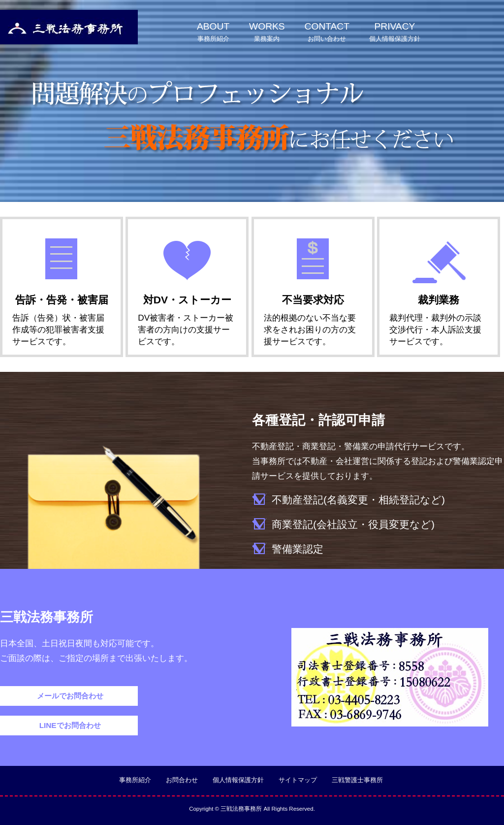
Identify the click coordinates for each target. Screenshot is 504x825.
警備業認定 (298, 549)
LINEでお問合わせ (69, 725)
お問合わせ (182, 780)
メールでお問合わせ (69, 696)
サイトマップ (298, 780)
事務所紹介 (135, 780)
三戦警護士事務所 (357, 780)
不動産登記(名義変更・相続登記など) (358, 500)
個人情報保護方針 (238, 780)
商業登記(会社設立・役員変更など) (353, 524)
